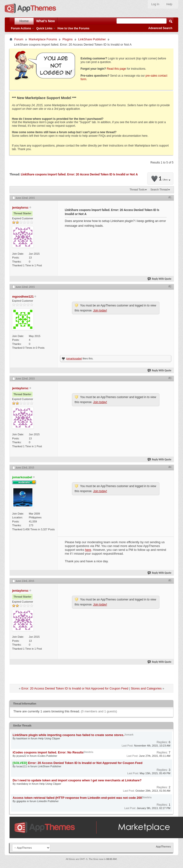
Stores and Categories (146, 688)
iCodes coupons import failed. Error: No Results (48, 752)
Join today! (100, 310)
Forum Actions (21, 28)
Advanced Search (160, 28)
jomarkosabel (74, 358)
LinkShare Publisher (92, 39)
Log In (155, 4)
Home (24, 21)
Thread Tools (137, 189)
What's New (46, 21)
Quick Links (44, 28)
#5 (170, 580)
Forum (19, 39)
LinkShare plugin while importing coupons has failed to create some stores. (68, 735)
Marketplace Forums (43, 39)
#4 (170, 467)
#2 (170, 286)
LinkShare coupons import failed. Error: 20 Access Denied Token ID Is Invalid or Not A (79, 174)
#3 (170, 378)
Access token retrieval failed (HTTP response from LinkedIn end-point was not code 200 (77, 798)
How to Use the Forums (73, 28)
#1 (170, 197)
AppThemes (163, 846)
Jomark (129, 735)
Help (169, 4)
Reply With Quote (160, 279)
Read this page (116, 69)
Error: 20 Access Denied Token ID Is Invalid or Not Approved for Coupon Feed (75, 688)
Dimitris (89, 752)
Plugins (68, 39)
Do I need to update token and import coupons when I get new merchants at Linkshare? (77, 780)
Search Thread (159, 189)
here (88, 550)
